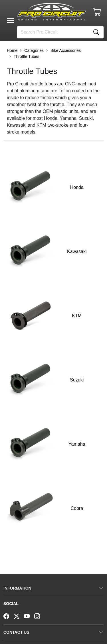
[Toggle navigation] (10, 20)
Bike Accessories (66, 50)
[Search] (53, 32)
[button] (10, 20)
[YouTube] (29, 616)
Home (12, 50)
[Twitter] (19, 616)
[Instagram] (39, 616)
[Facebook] (9, 616)
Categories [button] (34, 50)
